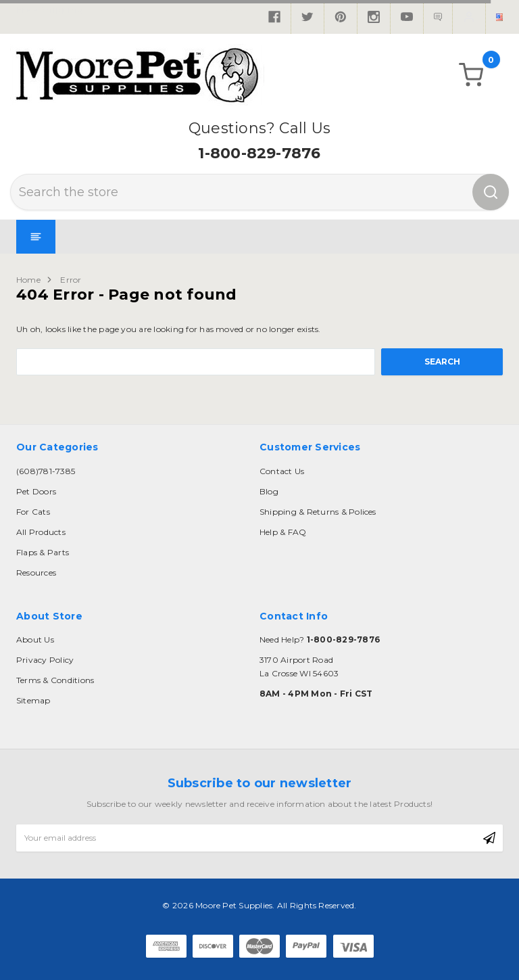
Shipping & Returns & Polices (318, 512)
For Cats (33, 512)
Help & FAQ (283, 532)
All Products (41, 532)
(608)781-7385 (46, 471)
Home (28, 280)
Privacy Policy (45, 660)
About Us (35, 639)
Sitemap (33, 700)
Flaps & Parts (43, 552)
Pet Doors (36, 491)
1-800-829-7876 (259, 153)
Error (71, 280)
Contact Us (282, 471)
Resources (36, 573)
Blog (269, 491)
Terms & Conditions (55, 680)
